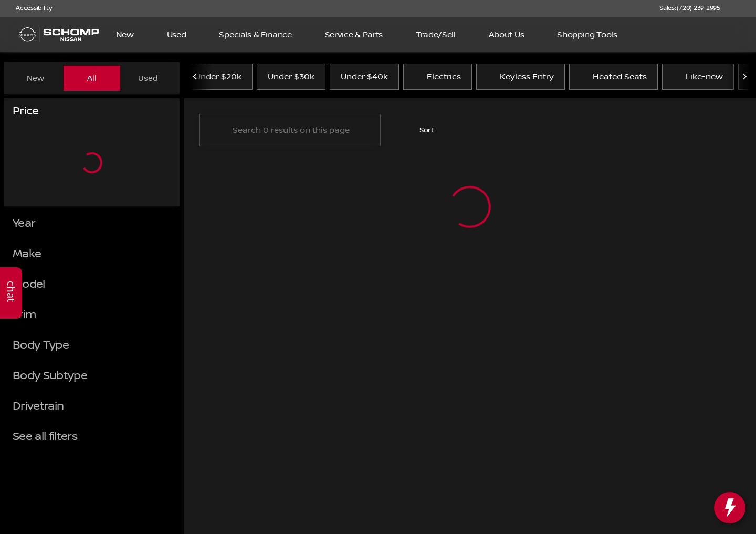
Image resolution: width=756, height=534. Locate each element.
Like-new (698, 78)
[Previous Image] (195, 78)
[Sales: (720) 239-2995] (690, 8)
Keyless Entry (521, 78)
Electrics (438, 78)
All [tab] (92, 78)
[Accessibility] (29, 8)
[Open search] (732, 35)
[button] (743, 8)
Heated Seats (613, 78)
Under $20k (218, 78)
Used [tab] (148, 78)
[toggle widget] (730, 508)
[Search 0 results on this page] (290, 132)
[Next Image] (744, 78)
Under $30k (291, 78)
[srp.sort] (421, 132)
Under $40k (364, 78)
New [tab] (35, 78)
